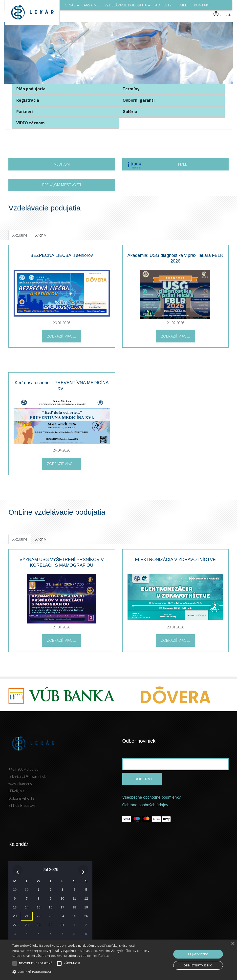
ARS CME (91, 5)
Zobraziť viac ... (62, 336)
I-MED (157, 166)
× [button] (233, 944)
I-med (183, 5)
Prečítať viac (101, 956)
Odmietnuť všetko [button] (198, 965)
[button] (81, 972)
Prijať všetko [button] (198, 954)
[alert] (118, 960)
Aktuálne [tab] (20, 235)
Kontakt (202, 5)
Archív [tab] (41, 235)
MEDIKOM (62, 164)
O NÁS (72, 6)
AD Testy (163, 5)
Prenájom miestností (62, 185)
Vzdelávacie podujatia (128, 6)
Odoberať (142, 779)
